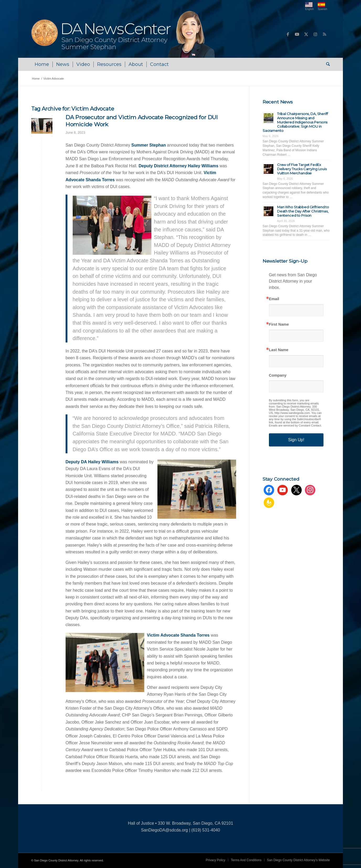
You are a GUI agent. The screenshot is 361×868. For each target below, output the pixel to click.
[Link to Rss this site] (325, 34)
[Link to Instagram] (315, 34)
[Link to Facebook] (288, 34)
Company (278, 375)
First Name (279, 324)
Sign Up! (296, 440)
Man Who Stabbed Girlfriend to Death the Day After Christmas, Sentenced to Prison (303, 211)
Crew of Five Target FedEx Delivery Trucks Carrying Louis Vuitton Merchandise (302, 169)
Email (274, 299)
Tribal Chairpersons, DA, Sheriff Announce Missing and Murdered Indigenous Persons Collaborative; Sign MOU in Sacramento (295, 122)
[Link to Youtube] (297, 34)
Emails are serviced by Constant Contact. (295, 425)
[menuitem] (42, 64)
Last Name (279, 350)
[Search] (326, 64)
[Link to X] (306, 34)
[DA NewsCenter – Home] (124, 34)
